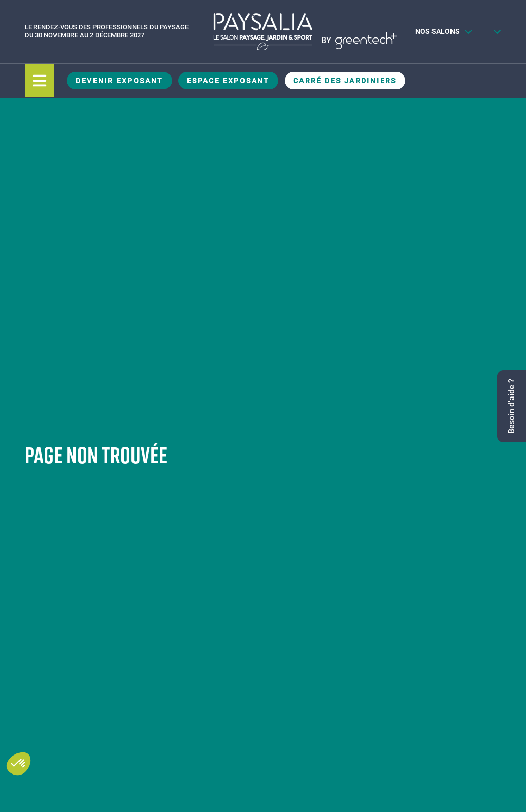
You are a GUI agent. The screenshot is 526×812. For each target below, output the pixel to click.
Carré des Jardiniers (345, 81)
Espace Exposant (228, 81)
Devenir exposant (119, 81)
